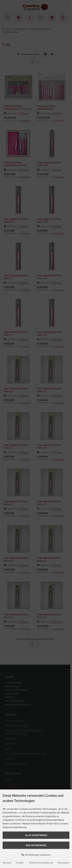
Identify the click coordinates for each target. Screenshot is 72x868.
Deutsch (7, 863)
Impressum (64, 863)
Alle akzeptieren (36, 835)
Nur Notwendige (36, 845)
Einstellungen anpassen (36, 855)
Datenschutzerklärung (41, 863)
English (20, 863)
